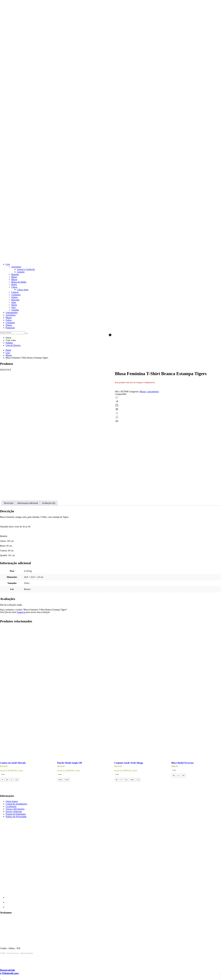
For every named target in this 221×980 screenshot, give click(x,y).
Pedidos (9, 343)
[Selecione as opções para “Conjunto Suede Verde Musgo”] (118, 775)
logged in (21, 612)
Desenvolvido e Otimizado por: (10, 972)
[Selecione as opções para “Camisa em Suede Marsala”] (4, 775)
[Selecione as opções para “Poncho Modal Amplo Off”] (61, 775)
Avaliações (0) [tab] (48, 503)
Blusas (143, 392)
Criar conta (11, 340)
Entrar (8, 338)
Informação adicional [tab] (28, 503)
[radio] (2, 780)
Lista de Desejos (13, 345)
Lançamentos (153, 392)
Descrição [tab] (9, 503)
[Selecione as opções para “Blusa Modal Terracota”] (175, 771)
